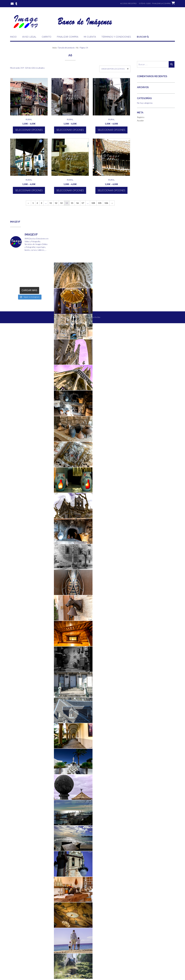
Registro (141, 117)
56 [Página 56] (77, 203)
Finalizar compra (68, 37)
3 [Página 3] (41, 203)
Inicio (13, 37)
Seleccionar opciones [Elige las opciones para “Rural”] (29, 130)
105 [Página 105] (100, 203)
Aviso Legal (29, 37)
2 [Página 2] (37, 203)
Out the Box (96, 317)
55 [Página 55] (72, 203)
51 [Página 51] (51, 203)
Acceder (140, 121)
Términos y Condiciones (116, 37)
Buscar (143, 37)
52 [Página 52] (56, 203)
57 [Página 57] (83, 203)
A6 (77, 48)
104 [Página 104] (93, 203)
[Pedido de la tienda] (115, 69)
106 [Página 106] (106, 203)
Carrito (47, 37)
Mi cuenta (90, 37)
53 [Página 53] (61, 203)
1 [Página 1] (33, 203)
